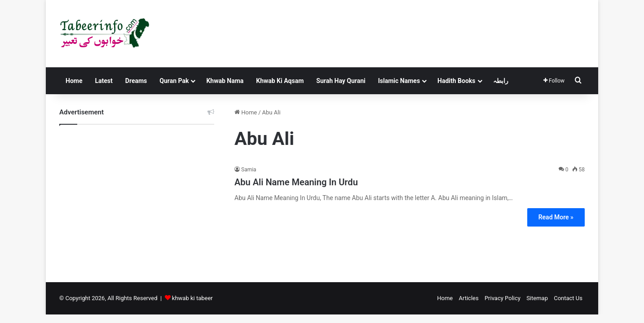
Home (74, 81)
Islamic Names (399, 81)
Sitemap (537, 298)
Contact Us (568, 298)
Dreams (136, 81)
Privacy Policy (503, 298)
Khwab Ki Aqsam (280, 81)
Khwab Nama (225, 81)
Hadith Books (456, 81)
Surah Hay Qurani (341, 81)
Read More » (556, 217)
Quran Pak (174, 81)
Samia (249, 170)
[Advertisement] (137, 196)
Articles (468, 298)
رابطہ (501, 81)
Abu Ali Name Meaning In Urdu (296, 182)
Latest (104, 81)
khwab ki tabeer (192, 298)
